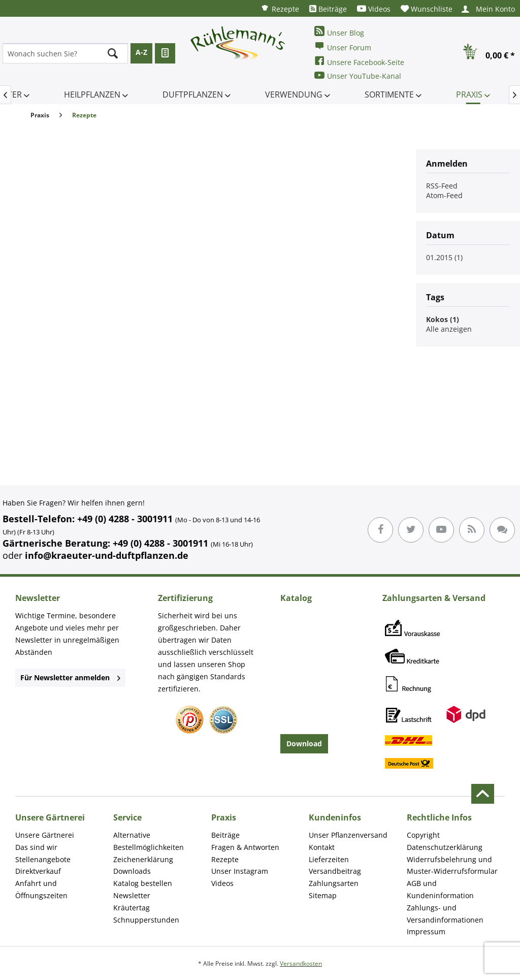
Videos (374, 9)
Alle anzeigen (449, 329)
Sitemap (323, 895)
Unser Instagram (240, 871)
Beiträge (328, 9)
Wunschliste (427, 9)
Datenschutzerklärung (445, 847)
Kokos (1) (443, 319)
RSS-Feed (442, 186)
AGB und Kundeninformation (440, 889)
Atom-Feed (444, 195)
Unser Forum (343, 46)
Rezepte (280, 8)
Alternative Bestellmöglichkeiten (149, 841)
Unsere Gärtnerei (45, 835)
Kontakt (322, 847)
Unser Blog (339, 32)
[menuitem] (280, 8)
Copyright (423, 835)
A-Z (141, 52)
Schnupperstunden (146, 920)
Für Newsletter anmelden (70, 677)
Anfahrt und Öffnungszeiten (41, 889)
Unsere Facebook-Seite (359, 61)
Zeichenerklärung (143, 859)
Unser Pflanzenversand (348, 835)
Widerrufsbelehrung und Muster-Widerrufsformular (452, 865)
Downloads (132, 871)
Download (304, 744)
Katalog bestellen (143, 883)
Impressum (426, 931)
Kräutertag (132, 908)
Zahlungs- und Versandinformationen (445, 914)
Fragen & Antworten (245, 847)
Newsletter (132, 895)
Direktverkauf (38, 871)
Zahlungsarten (334, 883)
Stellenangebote (43, 859)
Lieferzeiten (329, 859)
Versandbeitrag (335, 871)
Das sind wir (36, 847)
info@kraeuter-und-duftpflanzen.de (107, 555)
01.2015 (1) (444, 257)
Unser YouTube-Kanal (358, 75)
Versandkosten (301, 963)
